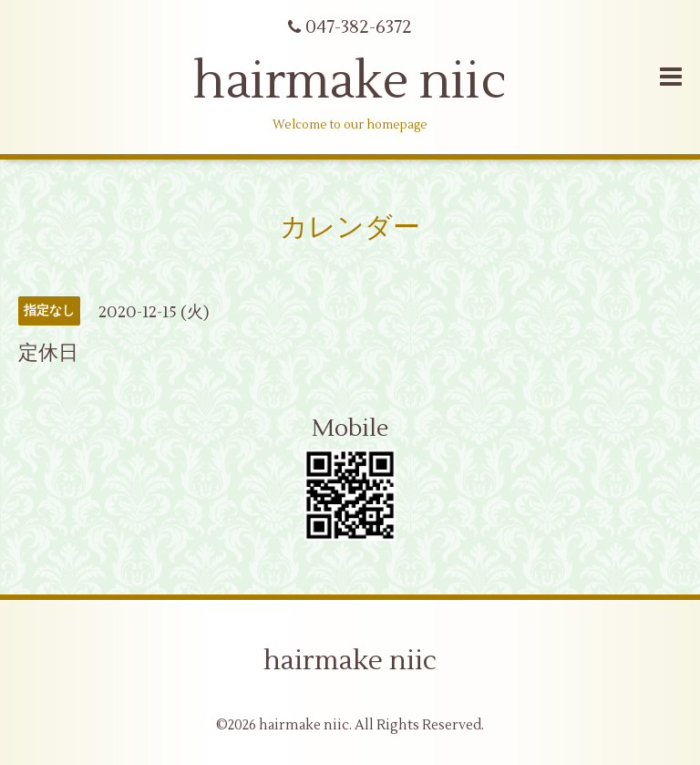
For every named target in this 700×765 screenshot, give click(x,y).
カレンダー (350, 227)
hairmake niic (350, 82)
